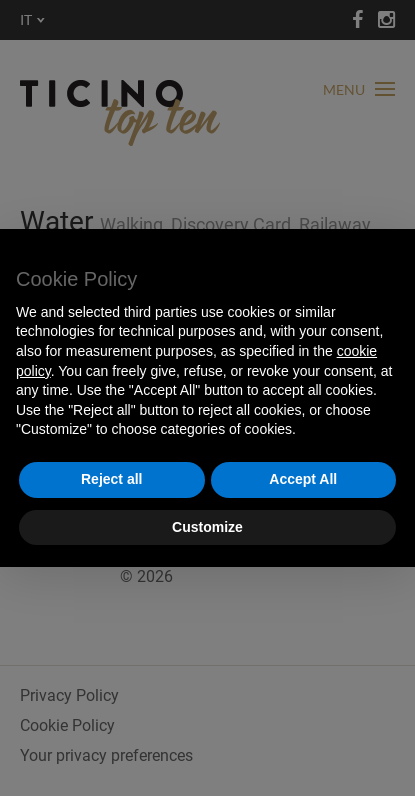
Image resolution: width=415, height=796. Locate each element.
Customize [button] (207, 527)
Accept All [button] (303, 479)
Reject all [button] (111, 479)
